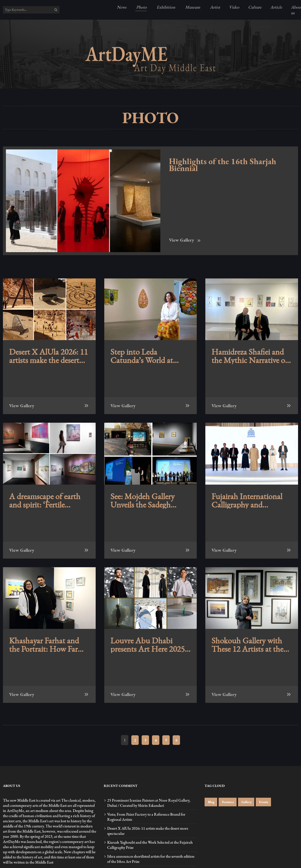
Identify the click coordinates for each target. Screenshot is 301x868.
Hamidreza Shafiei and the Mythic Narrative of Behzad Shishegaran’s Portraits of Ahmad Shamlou (250, 356)
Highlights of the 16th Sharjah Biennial (223, 165)
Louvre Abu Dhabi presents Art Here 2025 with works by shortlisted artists (150, 645)
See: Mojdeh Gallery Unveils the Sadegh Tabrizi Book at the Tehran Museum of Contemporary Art (143, 500)
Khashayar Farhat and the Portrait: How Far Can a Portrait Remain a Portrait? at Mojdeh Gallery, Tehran (48, 645)
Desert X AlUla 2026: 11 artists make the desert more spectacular (48, 356)
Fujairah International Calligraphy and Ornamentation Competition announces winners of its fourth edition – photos (251, 500)
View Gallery (185, 240)
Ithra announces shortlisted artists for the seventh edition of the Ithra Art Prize (151, 859)
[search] (56, 10)
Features (228, 802)
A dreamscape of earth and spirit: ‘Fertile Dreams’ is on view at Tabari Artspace (45, 500)
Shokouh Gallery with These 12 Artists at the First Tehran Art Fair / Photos (247, 645)
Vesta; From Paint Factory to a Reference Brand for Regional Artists (146, 817)
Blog (211, 802)
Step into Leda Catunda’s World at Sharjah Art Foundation (149, 356)
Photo (141, 7)
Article (276, 7)
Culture (255, 7)
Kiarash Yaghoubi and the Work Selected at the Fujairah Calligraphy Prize (150, 845)
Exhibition (166, 7)
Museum (192, 7)
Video (234, 7)
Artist (215, 7)
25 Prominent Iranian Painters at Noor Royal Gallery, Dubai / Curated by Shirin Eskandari (149, 803)
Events (263, 802)
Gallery (246, 802)
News (122, 7)
